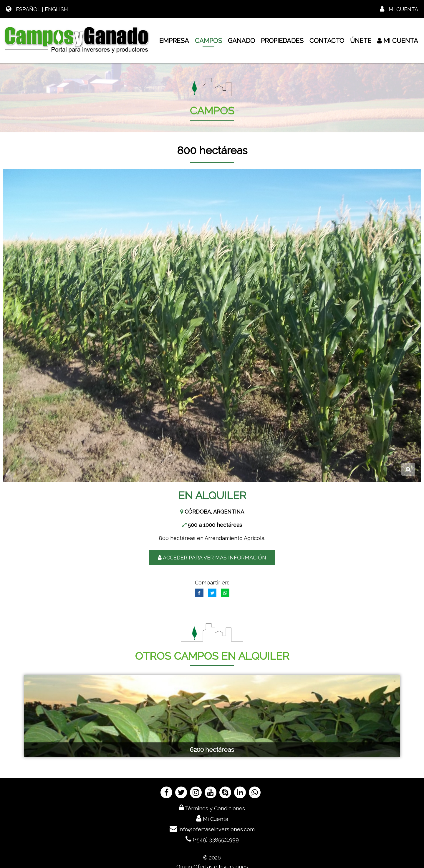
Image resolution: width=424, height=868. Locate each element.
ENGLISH (56, 9)
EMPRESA (174, 41)
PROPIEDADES (282, 41)
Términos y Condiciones (212, 808)
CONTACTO (327, 41)
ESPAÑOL (28, 9)
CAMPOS (208, 42)
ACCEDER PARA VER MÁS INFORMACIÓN (212, 558)
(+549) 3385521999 (212, 839)
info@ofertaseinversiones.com (212, 829)
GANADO (241, 41)
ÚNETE (361, 41)
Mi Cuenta (399, 9)
